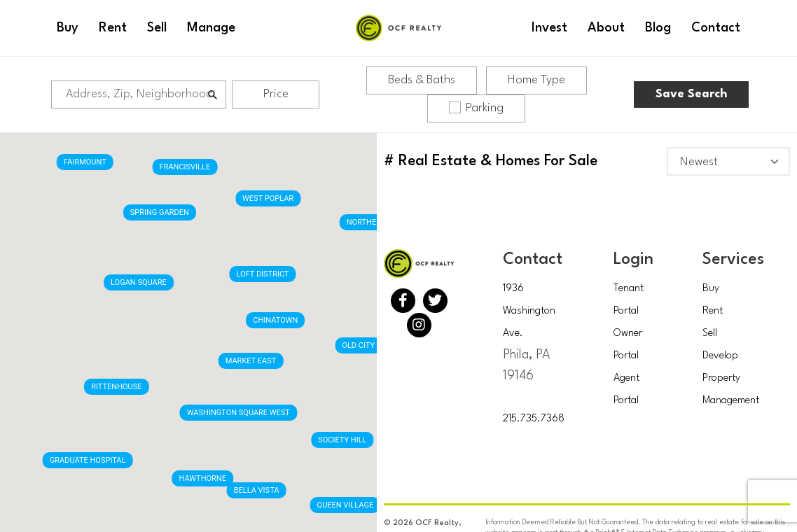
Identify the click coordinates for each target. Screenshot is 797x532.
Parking (476, 108)
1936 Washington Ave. (529, 311)
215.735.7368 (534, 419)
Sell (710, 334)
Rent (713, 311)
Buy (711, 289)
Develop (720, 356)
